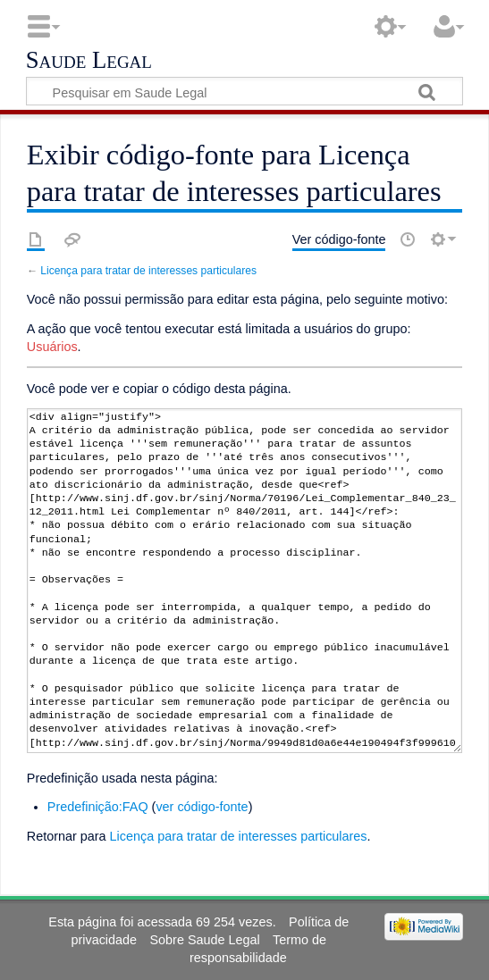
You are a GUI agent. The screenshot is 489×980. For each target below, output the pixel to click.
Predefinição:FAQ (98, 807)
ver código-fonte (202, 807)
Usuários (52, 347)
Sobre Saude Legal (204, 940)
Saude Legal (89, 61)
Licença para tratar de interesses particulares (148, 271)
